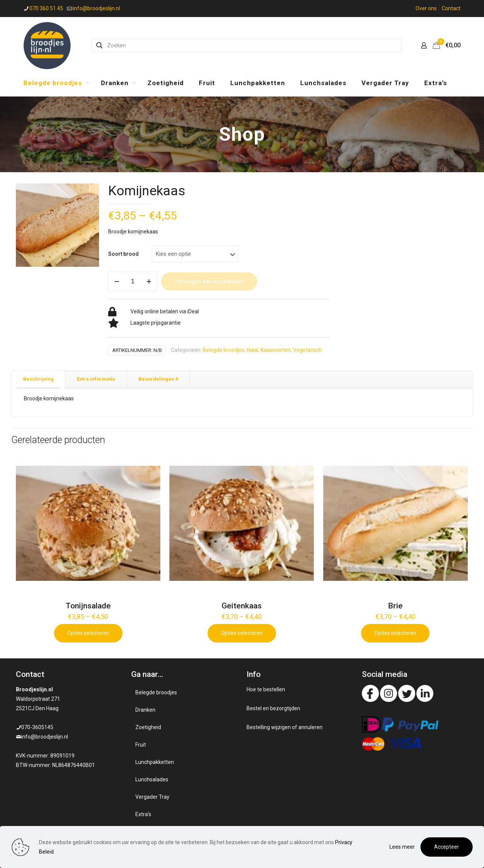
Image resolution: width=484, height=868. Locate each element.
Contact (451, 8)
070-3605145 (37, 727)
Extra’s (143, 814)
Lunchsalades (152, 779)
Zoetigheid (148, 727)
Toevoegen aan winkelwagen (209, 282)
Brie (395, 606)
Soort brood (123, 254)
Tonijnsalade (88, 606)
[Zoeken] (247, 45)
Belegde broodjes (223, 350)
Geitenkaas (242, 606)
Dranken (145, 710)
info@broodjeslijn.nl (45, 737)
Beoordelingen (158, 379)
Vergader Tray (152, 797)
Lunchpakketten (155, 762)
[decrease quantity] (117, 282)
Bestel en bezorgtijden (273, 708)
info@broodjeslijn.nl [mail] (96, 8)
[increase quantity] (149, 282)
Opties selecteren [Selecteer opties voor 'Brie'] (395, 633)
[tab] (39, 379)
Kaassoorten (276, 350)
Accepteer (447, 847)
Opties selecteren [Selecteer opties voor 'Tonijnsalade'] (88, 633)
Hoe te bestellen (266, 689)
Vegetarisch (307, 350)
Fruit (141, 745)
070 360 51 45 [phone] (46, 8)
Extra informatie (96, 379)
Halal (252, 350)
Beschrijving (38, 379)
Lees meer (402, 847)
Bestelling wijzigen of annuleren (285, 727)
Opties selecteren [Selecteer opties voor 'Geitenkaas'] (242, 633)
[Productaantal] (133, 282)
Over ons (426, 8)
